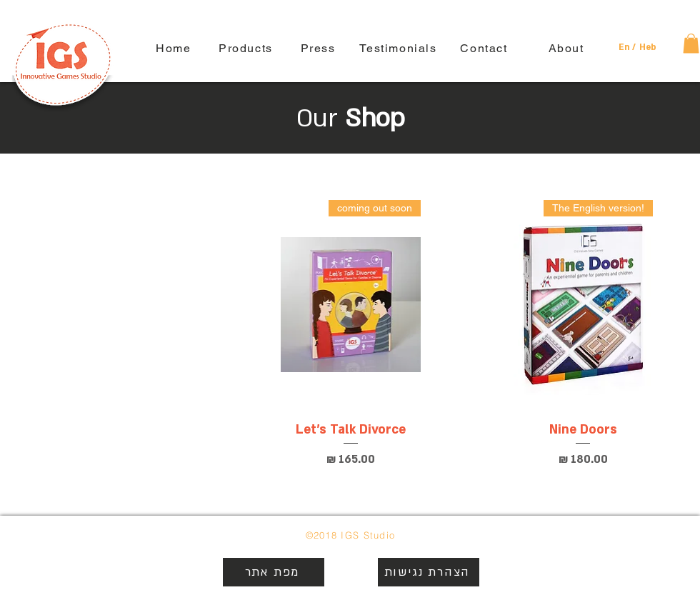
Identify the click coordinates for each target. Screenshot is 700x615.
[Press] (319, 48)
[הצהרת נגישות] (429, 572)
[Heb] (647, 48)
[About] (567, 48)
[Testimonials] (400, 48)
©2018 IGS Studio (351, 535)
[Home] (175, 48)
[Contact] (485, 48)
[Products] (247, 48)
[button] (627, 48)
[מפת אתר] (274, 572)
